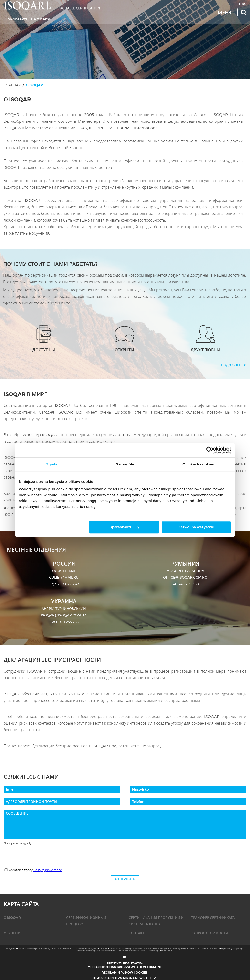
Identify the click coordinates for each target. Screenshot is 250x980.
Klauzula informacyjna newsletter (125, 978)
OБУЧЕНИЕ (13, 933)
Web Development (146, 967)
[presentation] (125, 857)
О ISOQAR (12, 918)
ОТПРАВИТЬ (125, 879)
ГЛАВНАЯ (13, 85)
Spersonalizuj (125, 527)
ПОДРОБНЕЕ (234, 365)
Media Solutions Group (108, 967)
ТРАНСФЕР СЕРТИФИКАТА (213, 918)
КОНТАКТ (136, 933)
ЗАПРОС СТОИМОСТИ (210, 933)
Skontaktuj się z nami (29, 19)
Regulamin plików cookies (125, 973)
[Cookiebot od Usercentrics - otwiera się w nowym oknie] (210, 450)
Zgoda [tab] (52, 464)
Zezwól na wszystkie (196, 527)
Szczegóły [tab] (125, 464)
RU (244, 4)
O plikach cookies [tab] (198, 464)
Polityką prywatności (48, 870)
